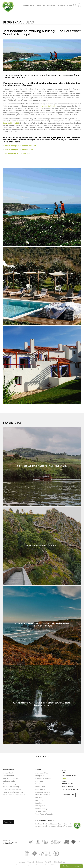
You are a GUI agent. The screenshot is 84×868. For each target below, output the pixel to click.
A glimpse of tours (42, 773)
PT (79, 5)
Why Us (69, 5)
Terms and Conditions (17, 865)
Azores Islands (8, 773)
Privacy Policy (28, 865)
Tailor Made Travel (70, 789)
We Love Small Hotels (2, 1)
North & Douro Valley (11, 778)
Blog (64, 778)
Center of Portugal (10, 784)
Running (38, 803)
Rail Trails (39, 798)
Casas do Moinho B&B (11, 123)
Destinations (29, 5)
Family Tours (40, 787)
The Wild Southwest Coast (13, 792)
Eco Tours (39, 784)
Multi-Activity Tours (43, 795)
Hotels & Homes (49, 5)
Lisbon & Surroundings (11, 787)
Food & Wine (40, 789)
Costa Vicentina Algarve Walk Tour (17, 153)
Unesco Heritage (42, 809)
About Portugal (69, 776)
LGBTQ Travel (67, 787)
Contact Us (69, 795)
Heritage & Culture (43, 792)
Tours (38, 5)
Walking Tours (41, 811)
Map (63, 773)
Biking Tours (40, 776)
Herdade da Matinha (49, 106)
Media (64, 781)
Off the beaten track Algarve (14, 795)
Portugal (61, 5)
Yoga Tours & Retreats (44, 814)
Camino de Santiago (43, 778)
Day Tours (39, 781)
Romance (39, 800)
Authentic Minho (9, 781)
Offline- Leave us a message (70, 866)
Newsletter (8, 822)
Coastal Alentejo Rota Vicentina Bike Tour (20, 149)
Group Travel (67, 784)
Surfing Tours (40, 806)
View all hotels (42, 757)
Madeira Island (8, 776)
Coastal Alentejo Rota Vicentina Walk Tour (20, 146)
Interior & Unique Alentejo (12, 789)
